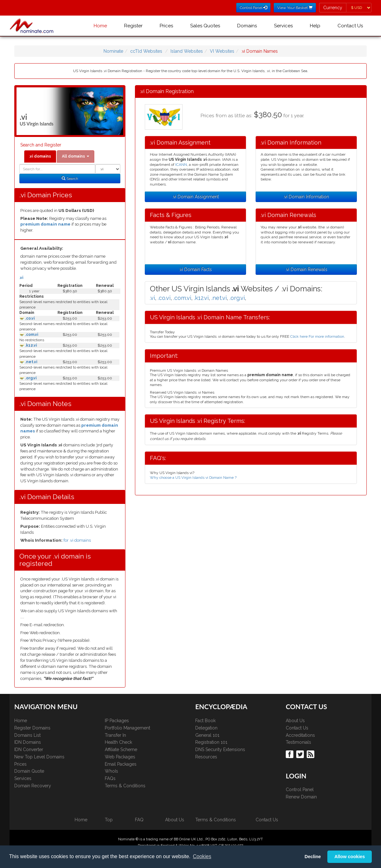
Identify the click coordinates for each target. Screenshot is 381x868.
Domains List (27, 735)
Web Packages (120, 757)
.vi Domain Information (306, 197)
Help (315, 26)
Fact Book (205, 721)
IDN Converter (29, 749)
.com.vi (31, 335)
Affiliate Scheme (121, 749)
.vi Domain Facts (195, 269)
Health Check (118, 742)
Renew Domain (301, 797)
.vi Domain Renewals (306, 269)
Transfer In (115, 735)
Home (100, 26)
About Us (295, 721)
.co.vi (29, 318)
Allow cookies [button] (350, 857)
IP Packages (117, 721)
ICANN (181, 165)
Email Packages (121, 764)
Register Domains (32, 728)
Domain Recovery (33, 786)
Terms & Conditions (125, 786)
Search (70, 179)
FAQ (139, 820)
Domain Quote (29, 771)
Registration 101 (211, 742)
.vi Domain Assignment (196, 197)
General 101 (207, 735)
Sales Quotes (205, 26)
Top (109, 820)
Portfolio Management (127, 728)
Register (133, 26)
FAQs (110, 778)
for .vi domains (77, 540)
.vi (21, 278)
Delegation (206, 728)
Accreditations (300, 735)
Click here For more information (317, 336)
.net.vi (31, 362)
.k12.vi (30, 345)
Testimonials (298, 742)
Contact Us (350, 26)
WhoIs (111, 771)
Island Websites (187, 51)
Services (283, 26)
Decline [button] (313, 857)
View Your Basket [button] (295, 8)
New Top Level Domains (39, 757)
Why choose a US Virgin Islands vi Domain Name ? (193, 478)
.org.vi (30, 378)
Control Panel (300, 790)
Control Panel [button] (253, 8)
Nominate (113, 51)
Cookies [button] (202, 856)
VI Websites (222, 51)
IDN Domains (28, 742)
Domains (247, 26)
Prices (166, 26)
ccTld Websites (146, 51)
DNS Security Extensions (220, 749)
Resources (206, 757)
